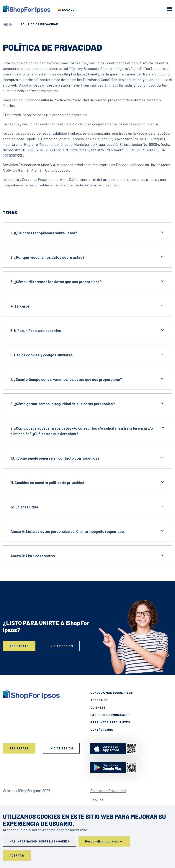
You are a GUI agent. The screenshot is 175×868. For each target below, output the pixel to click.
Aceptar (17, 855)
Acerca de (99, 700)
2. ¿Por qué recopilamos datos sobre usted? (87, 257)
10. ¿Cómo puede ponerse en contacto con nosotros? (87, 458)
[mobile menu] (170, 9)
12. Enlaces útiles (87, 507)
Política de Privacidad (108, 791)
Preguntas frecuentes (110, 722)
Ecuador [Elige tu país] (69, 10)
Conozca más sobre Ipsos (112, 693)
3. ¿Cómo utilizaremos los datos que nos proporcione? (87, 281)
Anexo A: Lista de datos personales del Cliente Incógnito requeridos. (87, 531)
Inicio (7, 24)
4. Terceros (87, 306)
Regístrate (19, 646)
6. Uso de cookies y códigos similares (87, 355)
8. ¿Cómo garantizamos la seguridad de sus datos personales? (87, 403)
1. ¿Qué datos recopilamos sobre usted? (87, 233)
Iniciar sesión (61, 646)
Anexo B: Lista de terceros (87, 556)
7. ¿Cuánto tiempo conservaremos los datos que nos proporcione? (87, 379)
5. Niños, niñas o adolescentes (87, 330)
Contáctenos (102, 730)
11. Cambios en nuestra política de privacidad (87, 482)
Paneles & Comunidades (110, 715)
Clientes (98, 707)
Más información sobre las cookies (39, 841)
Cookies (97, 800)
